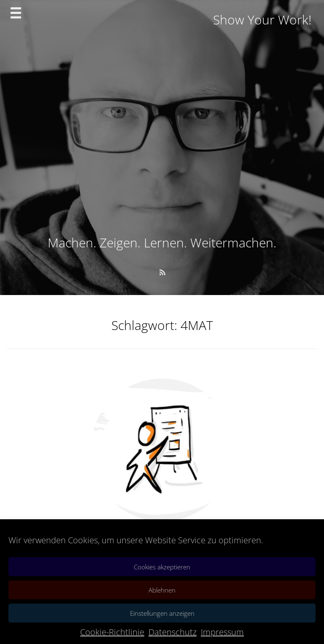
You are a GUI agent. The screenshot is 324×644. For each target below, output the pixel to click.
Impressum (222, 632)
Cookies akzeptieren (162, 567)
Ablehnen (162, 590)
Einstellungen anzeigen (162, 613)
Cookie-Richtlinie (112, 632)
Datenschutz (173, 632)
